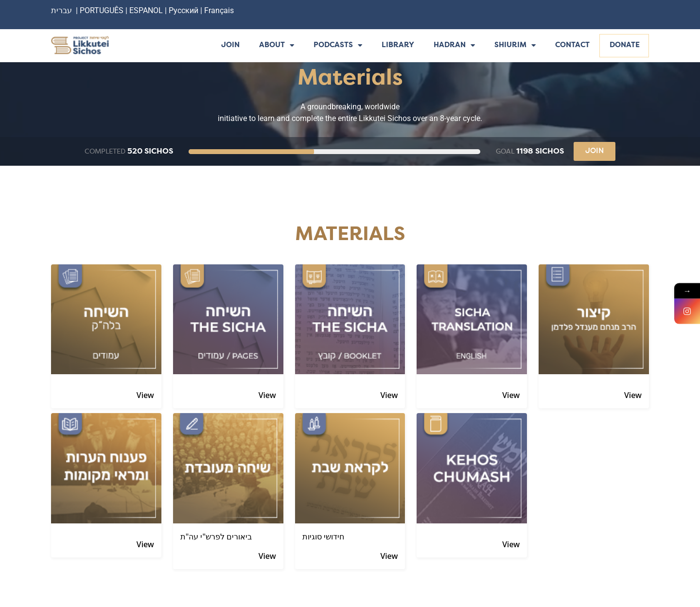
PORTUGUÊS (102, 10)
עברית (61, 10)
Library (398, 45)
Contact (572, 45)
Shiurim (515, 46)
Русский (184, 10)
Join (230, 45)
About (277, 46)
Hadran (454, 46)
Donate (625, 45)
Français (219, 10)
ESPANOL (146, 10)
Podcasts (338, 46)
